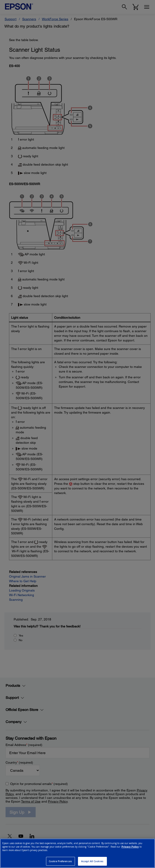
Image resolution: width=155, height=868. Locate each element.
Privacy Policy (130, 847)
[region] (77, 853)
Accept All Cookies (92, 861)
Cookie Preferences (60, 861)
